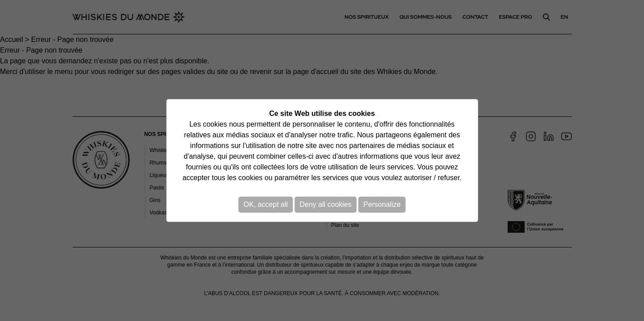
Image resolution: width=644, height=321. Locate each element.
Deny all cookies (326, 204)
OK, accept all (266, 204)
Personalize (382, 204)
